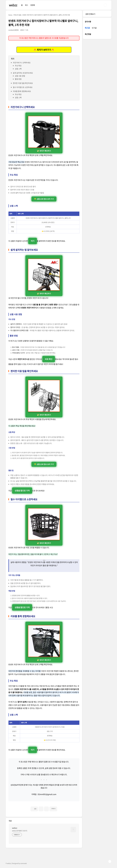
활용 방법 (18, 79)
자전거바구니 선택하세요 (22, 63)
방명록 (33, 5)
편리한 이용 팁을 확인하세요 (23, 83)
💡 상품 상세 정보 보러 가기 (44, 199)
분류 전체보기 (90, 14)
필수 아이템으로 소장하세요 (23, 87)
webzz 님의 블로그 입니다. (20, 831)
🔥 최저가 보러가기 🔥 (44, 50)
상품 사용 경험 (20, 76)
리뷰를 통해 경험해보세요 (22, 91)
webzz (13, 5)
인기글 (94, 28)
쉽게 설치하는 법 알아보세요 (23, 73)
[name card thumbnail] (73, 830)
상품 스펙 (18, 69)
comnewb (24, 863)
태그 (27, 5)
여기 (33, 241)
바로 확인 (49, 359)
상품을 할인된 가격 (22, 491)
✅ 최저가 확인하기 (44, 134)
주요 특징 (18, 66)
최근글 (87, 28)
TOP (110, 861)
